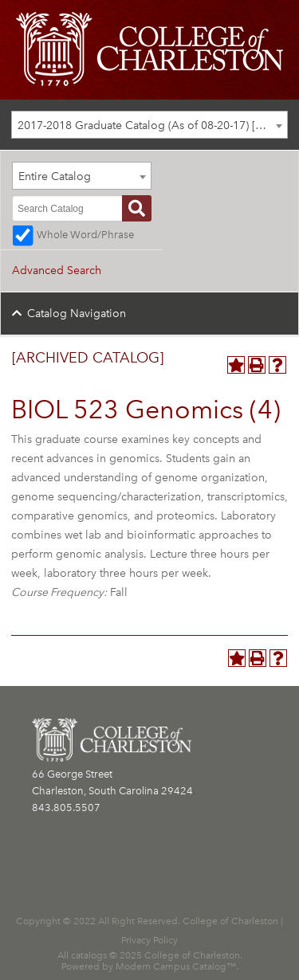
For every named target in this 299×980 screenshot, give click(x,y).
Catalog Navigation (77, 314)
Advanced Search (57, 270)
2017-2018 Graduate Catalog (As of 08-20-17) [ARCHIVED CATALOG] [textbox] (152, 125)
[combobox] (149, 125)
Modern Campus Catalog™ (176, 966)
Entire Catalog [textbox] (55, 176)
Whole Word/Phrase (85, 235)
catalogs (89, 955)
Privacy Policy (149, 940)
